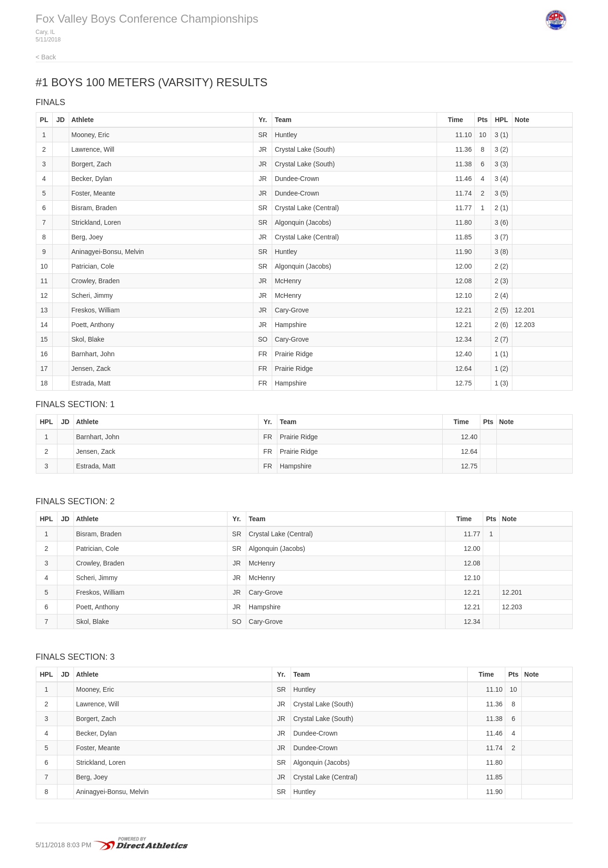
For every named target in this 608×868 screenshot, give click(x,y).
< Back (46, 57)
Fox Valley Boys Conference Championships (147, 19)
